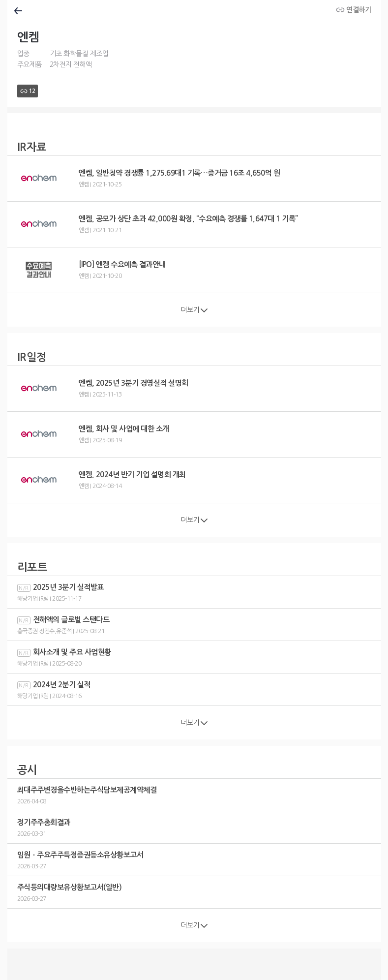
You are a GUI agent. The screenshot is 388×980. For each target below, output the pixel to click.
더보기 (194, 310)
